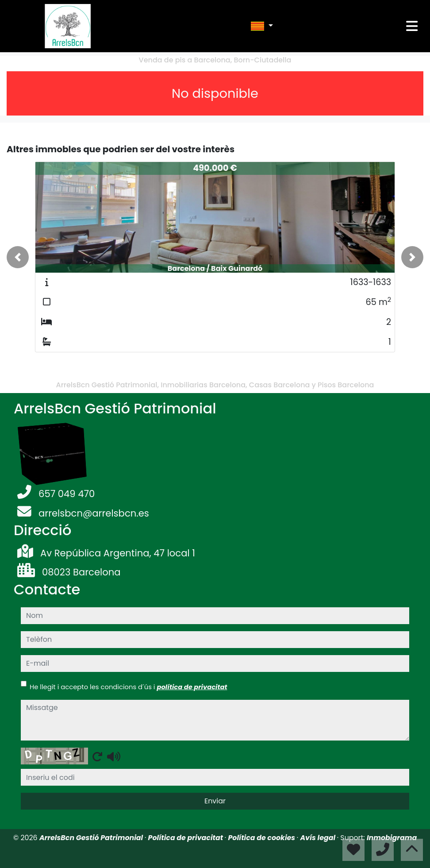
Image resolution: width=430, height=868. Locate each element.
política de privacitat (192, 687)
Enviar (215, 801)
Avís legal (318, 838)
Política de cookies (262, 838)
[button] (18, 257)
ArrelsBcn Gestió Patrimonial (92, 838)
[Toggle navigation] (412, 26)
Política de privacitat (186, 838)
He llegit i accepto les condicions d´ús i (128, 687)
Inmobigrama (392, 838)
